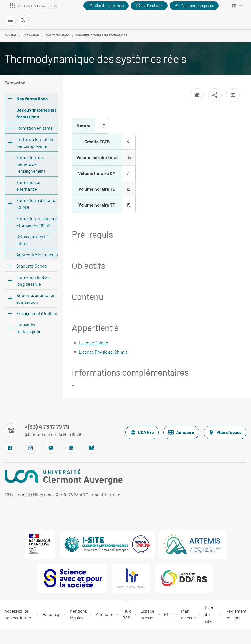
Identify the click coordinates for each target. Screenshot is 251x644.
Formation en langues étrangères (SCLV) (37, 222)
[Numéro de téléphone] (44, 430)
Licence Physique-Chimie (103, 352)
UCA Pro (142, 432)
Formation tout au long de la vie (33, 280)
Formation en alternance (29, 186)
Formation (31, 35)
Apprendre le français (37, 254)
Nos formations (58, 35)
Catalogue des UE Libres (33, 240)
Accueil (11, 35)
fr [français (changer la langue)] (234, 6)
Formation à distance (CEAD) (36, 204)
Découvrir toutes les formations (101, 35)
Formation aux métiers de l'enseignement (31, 164)
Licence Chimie (93, 343)
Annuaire (181, 432)
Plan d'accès (225, 432)
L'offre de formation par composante (35, 143)
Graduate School (32, 266)
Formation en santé (35, 128)
